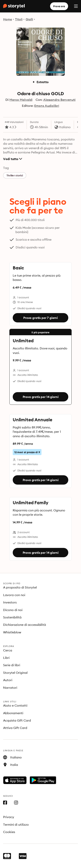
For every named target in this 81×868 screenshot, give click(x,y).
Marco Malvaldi (21, 100)
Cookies (9, 832)
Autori (8, 680)
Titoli (19, 19)
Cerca (8, 650)
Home (8, 19)
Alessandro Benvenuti (59, 100)
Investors (10, 602)
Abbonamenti (13, 713)
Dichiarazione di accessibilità (25, 625)
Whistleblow (12, 632)
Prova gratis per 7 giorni (40, 318)
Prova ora (59, 6)
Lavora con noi (14, 595)
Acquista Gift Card (17, 720)
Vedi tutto (13, 159)
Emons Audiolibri (47, 106)
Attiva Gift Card (15, 728)
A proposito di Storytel (20, 587)
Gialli (29, 19)
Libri (6, 658)
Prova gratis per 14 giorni (41, 397)
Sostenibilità (12, 617)
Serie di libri (12, 665)
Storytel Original (15, 673)
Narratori (10, 688)
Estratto (40, 82)
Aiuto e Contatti (15, 705)
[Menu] (76, 6)
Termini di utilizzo (16, 824)
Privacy (9, 817)
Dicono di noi (13, 610)
